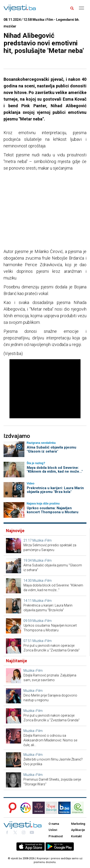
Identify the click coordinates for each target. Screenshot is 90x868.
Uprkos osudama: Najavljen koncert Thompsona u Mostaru (53, 510)
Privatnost (56, 836)
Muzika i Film (42, 540)
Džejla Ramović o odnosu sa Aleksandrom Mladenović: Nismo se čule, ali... (50, 740)
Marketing (78, 824)
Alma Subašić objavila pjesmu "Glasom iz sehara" (52, 449)
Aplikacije (78, 830)
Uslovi (53, 830)
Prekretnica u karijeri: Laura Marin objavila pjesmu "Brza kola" (55, 490)
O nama (54, 824)
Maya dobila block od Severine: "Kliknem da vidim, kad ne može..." (55, 470)
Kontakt (76, 836)
